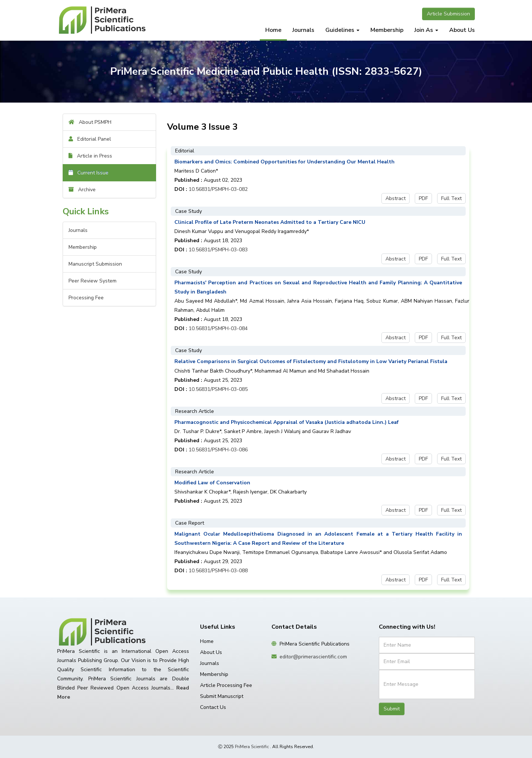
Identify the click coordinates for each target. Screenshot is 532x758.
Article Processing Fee (226, 685)
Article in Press (90, 156)
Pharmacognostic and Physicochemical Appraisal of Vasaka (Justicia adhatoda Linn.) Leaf (287, 422)
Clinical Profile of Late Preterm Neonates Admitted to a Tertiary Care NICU (270, 222)
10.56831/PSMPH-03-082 (218, 189)
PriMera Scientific (252, 747)
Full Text (451, 198)
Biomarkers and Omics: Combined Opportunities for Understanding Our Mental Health (285, 162)
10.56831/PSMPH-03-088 (218, 571)
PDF (423, 198)
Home (273, 30)
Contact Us (213, 707)
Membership (387, 30)
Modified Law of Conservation (212, 483)
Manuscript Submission (95, 264)
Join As (426, 30)
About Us (462, 30)
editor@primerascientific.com (313, 657)
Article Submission (448, 14)
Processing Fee (86, 298)
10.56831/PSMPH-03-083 (218, 250)
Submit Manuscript (222, 696)
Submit (392, 709)
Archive (82, 190)
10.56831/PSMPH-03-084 (218, 328)
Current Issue (88, 173)
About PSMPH (90, 122)
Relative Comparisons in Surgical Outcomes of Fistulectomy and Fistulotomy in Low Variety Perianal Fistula (311, 361)
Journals (303, 30)
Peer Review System (93, 281)
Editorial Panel (90, 139)
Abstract (396, 198)
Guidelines (342, 30)
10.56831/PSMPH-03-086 (218, 450)
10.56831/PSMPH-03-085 (218, 389)
